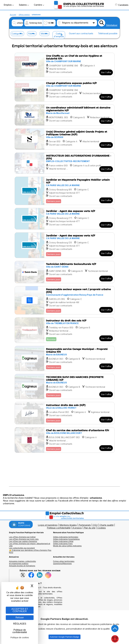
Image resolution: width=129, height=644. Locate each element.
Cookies (102, 528)
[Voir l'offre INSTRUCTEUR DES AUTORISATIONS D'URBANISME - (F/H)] (65, 163)
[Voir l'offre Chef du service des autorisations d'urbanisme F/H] (65, 440)
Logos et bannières (48, 525)
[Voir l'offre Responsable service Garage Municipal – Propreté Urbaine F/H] (65, 358)
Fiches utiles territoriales (64, 561)
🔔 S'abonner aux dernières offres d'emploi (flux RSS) (30, 551)
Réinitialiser (112, 25)
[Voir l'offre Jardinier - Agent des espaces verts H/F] (65, 219)
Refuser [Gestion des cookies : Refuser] (20, 618)
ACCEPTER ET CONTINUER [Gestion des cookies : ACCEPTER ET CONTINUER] (20, 610)
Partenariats (85, 525)
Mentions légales (68, 525)
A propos (77, 528)
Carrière (39, 5)
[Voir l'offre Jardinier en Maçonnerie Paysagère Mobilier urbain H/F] (65, 191)
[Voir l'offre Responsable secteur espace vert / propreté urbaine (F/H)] (65, 300)
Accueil (13, 15)
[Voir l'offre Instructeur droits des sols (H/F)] (65, 413)
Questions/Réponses (62, 563)
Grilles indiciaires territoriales (66, 537)
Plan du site (90, 528)
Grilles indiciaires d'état (63, 541)
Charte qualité (107, 525)
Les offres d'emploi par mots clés (24, 539)
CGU (95, 525)
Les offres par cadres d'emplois (23, 541)
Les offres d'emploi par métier (22, 537)
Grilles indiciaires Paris (63, 544)
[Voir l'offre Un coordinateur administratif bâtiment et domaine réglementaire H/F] (65, 115)
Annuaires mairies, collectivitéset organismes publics (22, 562)
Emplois (9, 5)
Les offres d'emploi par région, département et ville (30, 545)
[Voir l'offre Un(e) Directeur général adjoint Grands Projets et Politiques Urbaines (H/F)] (65, 139)
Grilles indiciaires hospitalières (66, 539)
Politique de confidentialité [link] (20, 631)
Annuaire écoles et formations (22, 566)
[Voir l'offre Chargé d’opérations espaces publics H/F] (65, 91)
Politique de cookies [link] (20, 638)
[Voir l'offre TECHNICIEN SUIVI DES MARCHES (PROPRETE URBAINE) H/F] (65, 386)
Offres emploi (24, 15)
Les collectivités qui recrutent (22, 548)
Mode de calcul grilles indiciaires (67, 546)
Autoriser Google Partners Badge (64, 637)
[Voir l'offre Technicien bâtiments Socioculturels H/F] (65, 272)
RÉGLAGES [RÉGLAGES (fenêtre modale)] (20, 624)
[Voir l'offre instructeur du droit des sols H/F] (65, 330)
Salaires (24, 5)
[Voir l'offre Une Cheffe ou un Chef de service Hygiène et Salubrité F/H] (65, 65)
